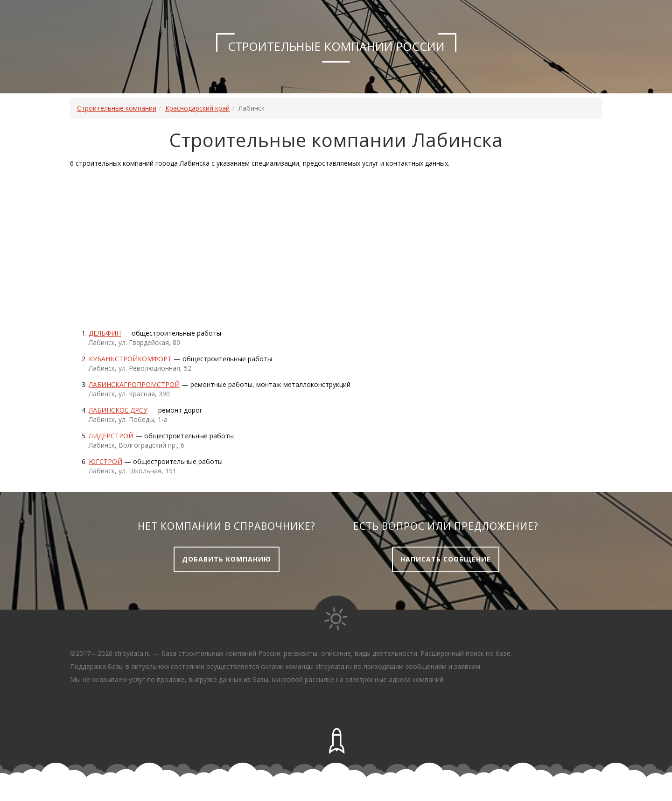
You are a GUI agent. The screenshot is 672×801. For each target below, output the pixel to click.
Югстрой (105, 461)
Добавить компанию (227, 559)
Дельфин (105, 333)
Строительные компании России (336, 46)
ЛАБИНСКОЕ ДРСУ (118, 410)
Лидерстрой (111, 436)
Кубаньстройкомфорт (130, 359)
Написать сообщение (446, 559)
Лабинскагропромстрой (134, 384)
